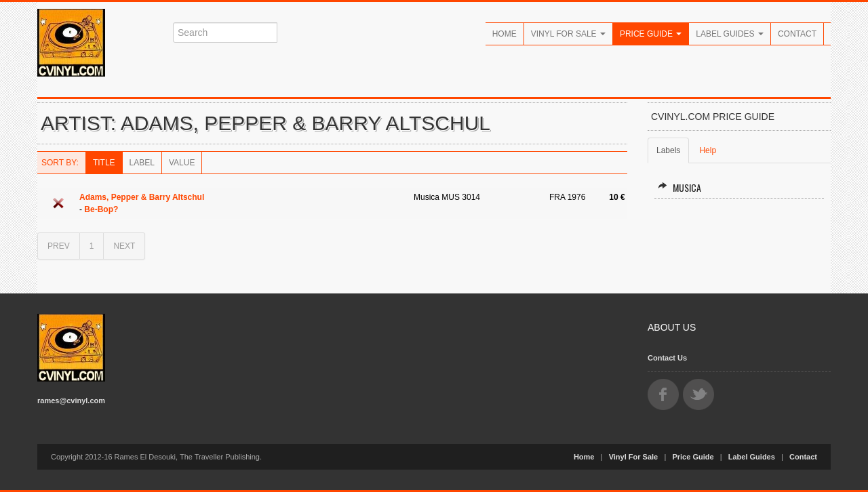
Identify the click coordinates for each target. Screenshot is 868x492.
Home (505, 34)
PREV (59, 246)
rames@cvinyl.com (71, 401)
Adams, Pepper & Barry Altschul (142, 197)
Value (182, 163)
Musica (679, 187)
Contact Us (667, 358)
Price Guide (651, 34)
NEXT (124, 246)
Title (104, 163)
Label (142, 163)
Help (708, 150)
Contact (797, 34)
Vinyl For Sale (568, 34)
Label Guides (730, 34)
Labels (668, 150)
